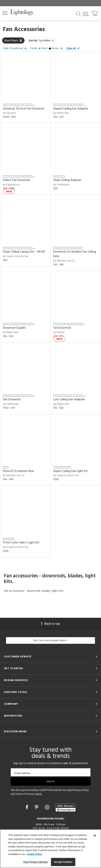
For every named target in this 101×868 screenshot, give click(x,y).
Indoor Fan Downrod (16, 180)
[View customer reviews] (66, 808)
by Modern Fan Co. (64, 261)
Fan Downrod (62, 328)
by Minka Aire (61, 113)
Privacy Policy (81, 790)
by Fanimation (11, 185)
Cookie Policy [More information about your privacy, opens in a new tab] (34, 854)
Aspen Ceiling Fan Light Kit (71, 471)
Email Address (22, 773)
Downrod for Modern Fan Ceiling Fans (75, 254)
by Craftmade (61, 185)
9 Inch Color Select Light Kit (21, 543)
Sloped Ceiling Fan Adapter (71, 109)
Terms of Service (25, 794)
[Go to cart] (95, 13)
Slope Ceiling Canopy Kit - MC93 (24, 252)
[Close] (95, 836)
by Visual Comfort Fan (16, 256)
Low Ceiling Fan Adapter (69, 400)
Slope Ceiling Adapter (67, 180)
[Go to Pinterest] (37, 807)
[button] (5, 13)
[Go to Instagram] (48, 807)
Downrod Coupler (14, 328)
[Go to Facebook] (27, 807)
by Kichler (59, 332)
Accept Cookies (63, 862)
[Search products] (78, 13)
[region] (50, 849)
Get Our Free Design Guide (50, 641)
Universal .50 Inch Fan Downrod (23, 109)
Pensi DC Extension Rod (18, 471)
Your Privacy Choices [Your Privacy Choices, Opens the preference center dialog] (35, 862)
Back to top (50, 624)
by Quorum (9, 113)
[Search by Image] (86, 14)
